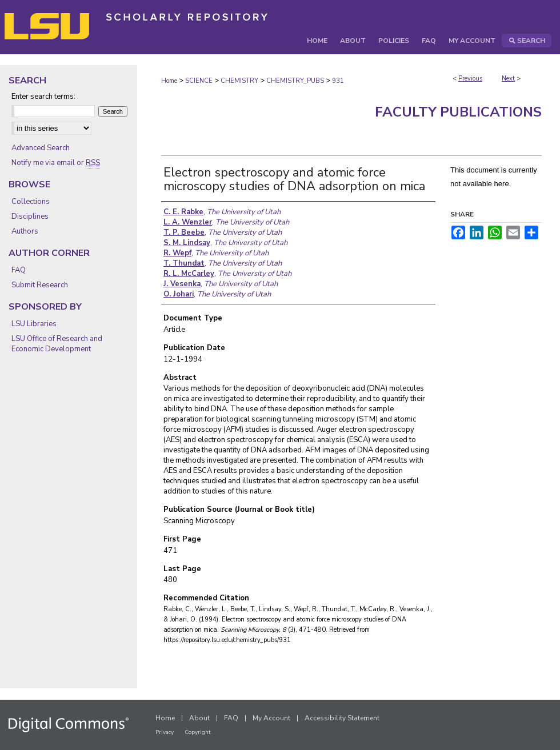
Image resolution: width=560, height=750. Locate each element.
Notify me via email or (56, 163)
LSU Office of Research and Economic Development (57, 344)
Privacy (165, 732)
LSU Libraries (34, 324)
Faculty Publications (458, 112)
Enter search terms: (43, 97)
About (199, 718)
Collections (31, 202)
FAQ (19, 270)
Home (169, 81)
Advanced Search (41, 148)
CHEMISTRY (239, 81)
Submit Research (40, 285)
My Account (271, 718)
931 (338, 81)
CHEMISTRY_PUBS (295, 81)
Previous (470, 79)
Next (508, 79)
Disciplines (30, 216)
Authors (25, 231)
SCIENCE (199, 81)
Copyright (198, 732)
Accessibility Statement (342, 718)
